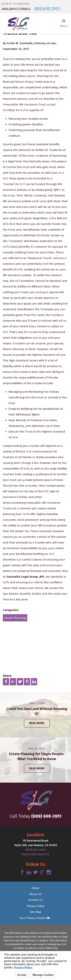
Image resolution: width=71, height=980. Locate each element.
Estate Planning (15, 618)
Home (35, 888)
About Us (35, 894)
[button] (64, 24)
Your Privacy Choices (35, 918)
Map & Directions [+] (35, 854)
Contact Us (35, 900)
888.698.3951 (47, 9)
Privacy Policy (36, 906)
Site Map (35, 912)
